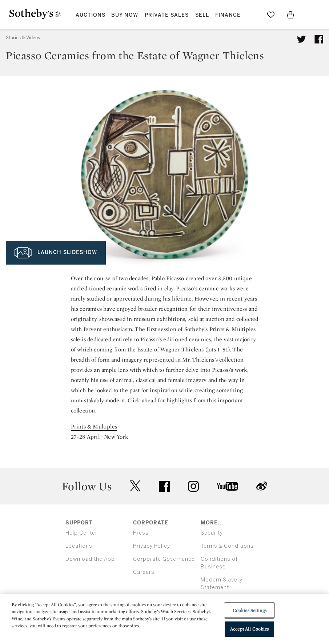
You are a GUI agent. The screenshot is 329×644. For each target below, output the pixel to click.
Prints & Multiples (94, 426)
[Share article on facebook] (319, 39)
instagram (193, 486)
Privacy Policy (152, 546)
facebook (164, 486)
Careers (144, 572)
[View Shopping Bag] (290, 15)
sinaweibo (262, 486)
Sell (202, 15)
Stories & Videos (23, 38)
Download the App (90, 559)
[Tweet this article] (301, 39)
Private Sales (167, 15)
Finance (228, 15)
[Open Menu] (310, 15)
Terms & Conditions (227, 546)
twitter (135, 486)
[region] (164, 619)
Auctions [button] (91, 15)
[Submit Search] (251, 15)
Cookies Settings (250, 610)
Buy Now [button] (125, 15)
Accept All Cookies (249, 629)
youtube (228, 486)
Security (212, 533)
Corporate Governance (164, 559)
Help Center (81, 533)
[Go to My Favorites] (271, 15)
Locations (79, 546)
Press (141, 533)
